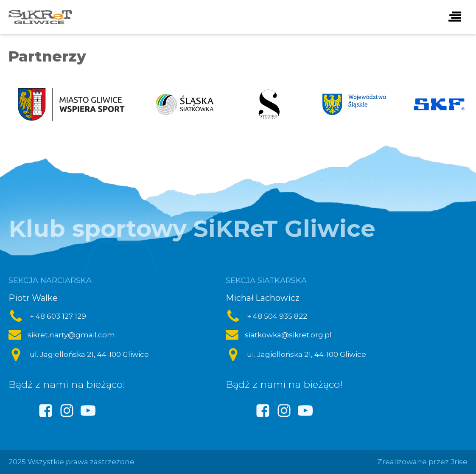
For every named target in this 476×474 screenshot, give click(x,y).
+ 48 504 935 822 (277, 316)
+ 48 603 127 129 (58, 316)
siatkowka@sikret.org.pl (288, 335)
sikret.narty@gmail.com (71, 335)
